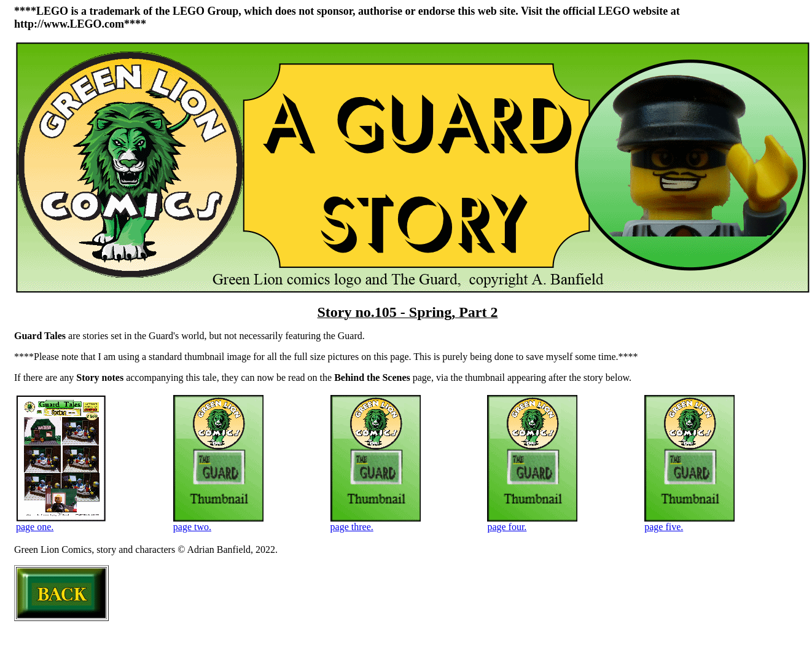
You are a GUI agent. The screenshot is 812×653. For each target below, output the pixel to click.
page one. (61, 522)
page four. (532, 522)
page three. (376, 522)
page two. (218, 522)
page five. (689, 522)
